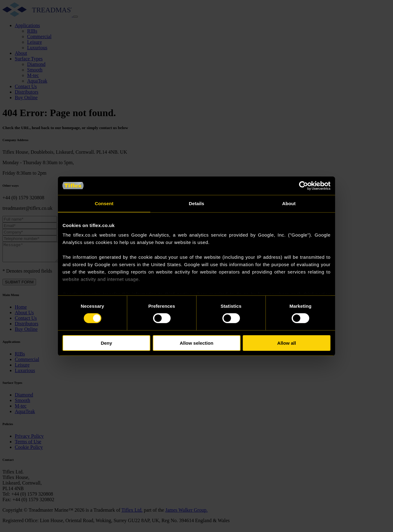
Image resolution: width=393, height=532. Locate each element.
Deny (106, 343)
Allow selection (196, 343)
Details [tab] (197, 203)
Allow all (287, 343)
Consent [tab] (104, 203)
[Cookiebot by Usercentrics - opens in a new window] (304, 185)
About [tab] (289, 203)
